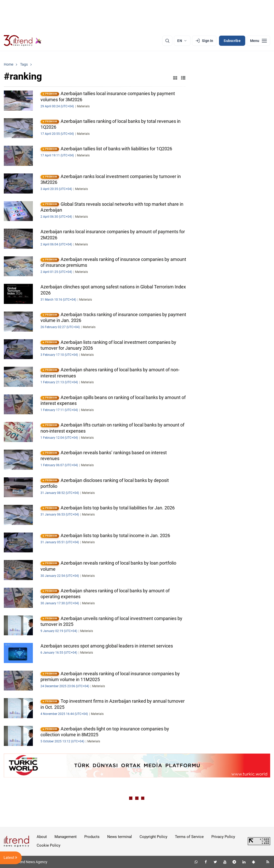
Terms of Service (189, 837)
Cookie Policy (49, 845)
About (42, 837)
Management (66, 837)
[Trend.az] (23, 41)
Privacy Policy (223, 837)
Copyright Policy (153, 837)
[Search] (167, 41)
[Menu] (258, 41)
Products (92, 837)
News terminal (120, 837)
